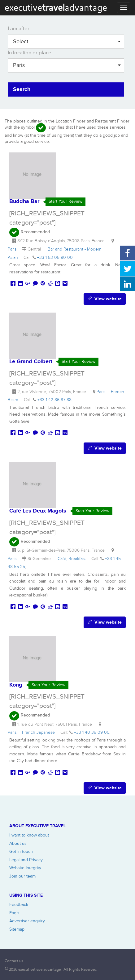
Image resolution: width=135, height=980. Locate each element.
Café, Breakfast (73, 559)
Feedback (19, 905)
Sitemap (17, 929)
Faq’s (14, 913)
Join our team (22, 876)
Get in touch (21, 851)
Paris (67, 65)
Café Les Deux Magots (38, 511)
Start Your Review (65, 201)
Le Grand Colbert (31, 362)
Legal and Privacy (26, 860)
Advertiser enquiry (27, 921)
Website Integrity (25, 868)
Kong (16, 685)
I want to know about (29, 835)
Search (22, 89)
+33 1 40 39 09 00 (92, 732)
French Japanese (40, 732)
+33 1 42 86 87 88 (54, 400)
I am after (19, 29)
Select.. (67, 42)
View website (105, 299)
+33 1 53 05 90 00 (55, 257)
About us (18, 843)
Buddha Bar (24, 201)
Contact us (14, 961)
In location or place (30, 53)
